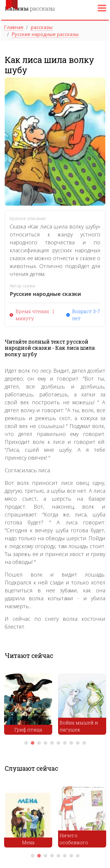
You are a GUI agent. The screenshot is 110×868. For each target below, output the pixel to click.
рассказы (30, 8)
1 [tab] (26, 743)
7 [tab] (65, 743)
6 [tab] (58, 743)
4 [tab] (45, 743)
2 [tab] (33, 743)
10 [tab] (84, 743)
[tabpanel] (28, 706)
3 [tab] (39, 743)
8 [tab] (71, 743)
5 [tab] (52, 743)
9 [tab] (78, 743)
